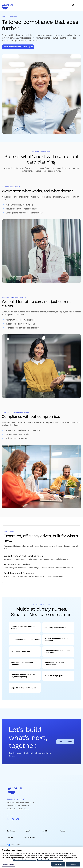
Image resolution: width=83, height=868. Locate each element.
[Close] (80, 850)
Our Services (11, 831)
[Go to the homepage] (8, 5)
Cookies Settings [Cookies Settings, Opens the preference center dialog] (8, 864)
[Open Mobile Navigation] (78, 5)
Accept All (58, 864)
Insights (45, 831)
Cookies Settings (17, 845)
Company (10, 838)
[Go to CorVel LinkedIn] (8, 819)
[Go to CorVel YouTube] (18, 819)
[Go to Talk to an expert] (65, 742)
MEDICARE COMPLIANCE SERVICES (19, 803)
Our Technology (30, 838)
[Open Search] (73, 5)
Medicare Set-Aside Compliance (18, 806)
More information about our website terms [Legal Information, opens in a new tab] (50, 860)
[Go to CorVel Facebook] (13, 819)
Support (27, 831)
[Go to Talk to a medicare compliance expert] (18, 47)
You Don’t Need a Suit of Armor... (18, 809)
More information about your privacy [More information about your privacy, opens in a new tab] (25, 860)
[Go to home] (41, 791)
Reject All (73, 864)
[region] (41, 857)
